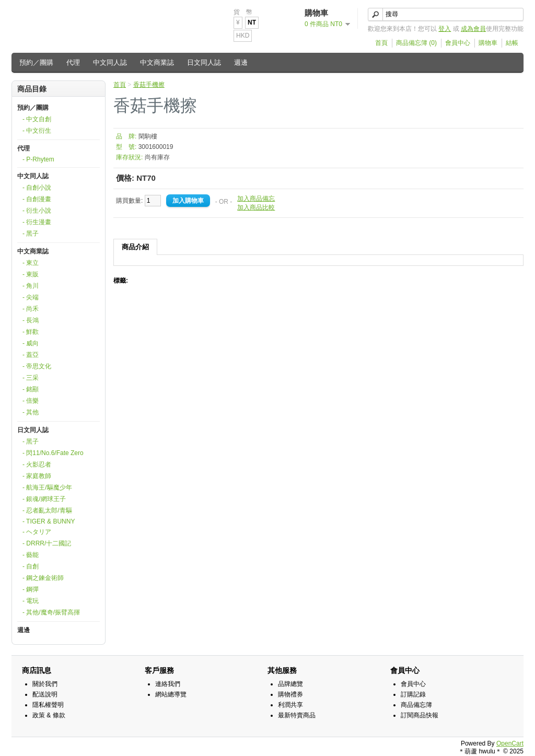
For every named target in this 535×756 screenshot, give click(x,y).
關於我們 (45, 684)
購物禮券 (290, 694)
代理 (73, 62)
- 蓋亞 (31, 355)
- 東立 (31, 263)
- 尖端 (31, 297)
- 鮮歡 (31, 332)
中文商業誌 (157, 62)
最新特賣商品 (297, 715)
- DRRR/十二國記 (47, 543)
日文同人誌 (204, 62)
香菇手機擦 (149, 85)
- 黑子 (31, 234)
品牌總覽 (290, 684)
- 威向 (31, 343)
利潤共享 (290, 705)
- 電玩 (31, 601)
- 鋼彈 (31, 589)
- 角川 (31, 286)
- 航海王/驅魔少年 (47, 487)
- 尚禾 (31, 309)
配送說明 (45, 694)
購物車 (488, 43)
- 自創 (31, 566)
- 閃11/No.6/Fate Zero (53, 453)
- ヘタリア (37, 532)
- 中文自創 (37, 119)
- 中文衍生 (37, 131)
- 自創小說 (37, 188)
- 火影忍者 (37, 464)
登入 (445, 29)
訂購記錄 (413, 694)
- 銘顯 (31, 389)
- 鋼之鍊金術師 (43, 578)
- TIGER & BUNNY (49, 521)
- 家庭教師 (37, 476)
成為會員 (473, 29)
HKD (243, 36)
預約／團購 (36, 62)
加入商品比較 (256, 207)
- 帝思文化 (37, 366)
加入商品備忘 (256, 199)
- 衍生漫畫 (37, 222)
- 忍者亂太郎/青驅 (47, 510)
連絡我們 (168, 684)
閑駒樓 (148, 136)
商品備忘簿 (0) (416, 43)
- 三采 (31, 378)
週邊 (241, 62)
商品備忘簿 (416, 705)
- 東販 (31, 274)
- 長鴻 (31, 320)
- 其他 (31, 412)
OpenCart (510, 743)
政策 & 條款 (49, 715)
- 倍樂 (31, 401)
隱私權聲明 (48, 705)
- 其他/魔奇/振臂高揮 (51, 612)
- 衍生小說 (37, 211)
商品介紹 (135, 247)
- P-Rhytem (38, 159)
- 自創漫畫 (37, 199)
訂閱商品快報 (420, 715)
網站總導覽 (171, 694)
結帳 (512, 43)
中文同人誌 (110, 62)
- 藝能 (31, 555)
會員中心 (458, 43)
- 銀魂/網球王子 (44, 499)
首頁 (381, 43)
